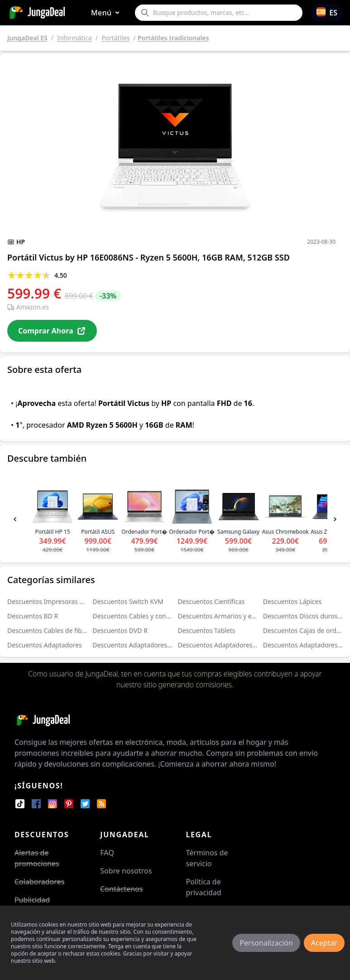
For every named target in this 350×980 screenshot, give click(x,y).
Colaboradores (39, 882)
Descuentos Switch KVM (128, 601)
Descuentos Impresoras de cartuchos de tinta (75, 601)
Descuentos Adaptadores (45, 645)
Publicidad (32, 900)
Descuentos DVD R (120, 630)
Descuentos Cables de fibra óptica (58, 630)
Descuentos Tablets (207, 630)
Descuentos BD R (33, 616)
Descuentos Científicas (211, 601)
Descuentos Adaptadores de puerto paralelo (244, 645)
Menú (107, 13)
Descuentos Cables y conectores (140, 616)
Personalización (266, 943)
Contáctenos (121, 889)
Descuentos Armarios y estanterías (230, 616)
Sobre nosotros (126, 871)
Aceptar (324, 943)
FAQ (107, 853)
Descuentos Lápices (292, 601)
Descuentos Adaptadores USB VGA (144, 645)
